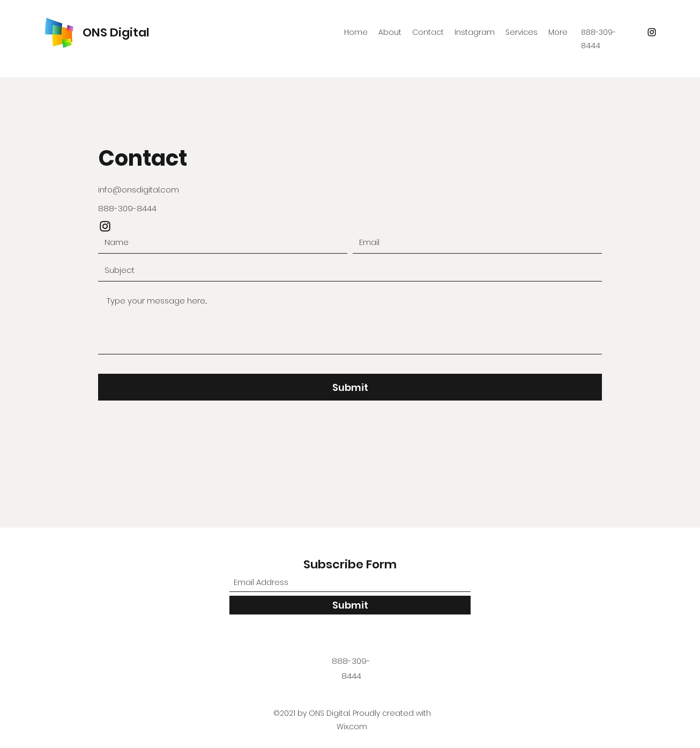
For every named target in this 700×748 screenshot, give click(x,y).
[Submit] (350, 387)
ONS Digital (116, 32)
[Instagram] (652, 32)
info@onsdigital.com (139, 190)
